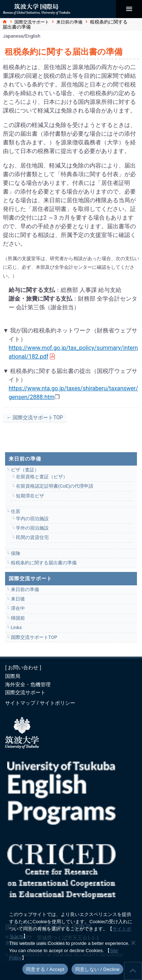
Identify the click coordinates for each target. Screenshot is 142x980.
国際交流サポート (32, 22)
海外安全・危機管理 (28, 684)
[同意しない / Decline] (133, 943)
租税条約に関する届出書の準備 (44, 563)
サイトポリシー (57, 703)
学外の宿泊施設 (32, 528)
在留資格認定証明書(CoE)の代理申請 (55, 486)
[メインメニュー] (129, 9)
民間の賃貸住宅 (32, 537)
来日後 (18, 599)
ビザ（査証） (25, 470)
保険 (16, 553)
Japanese (13, 36)
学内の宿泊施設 (32, 519)
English (33, 36)
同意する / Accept (45, 969)
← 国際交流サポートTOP (35, 417)
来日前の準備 (69, 22)
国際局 (13, 676)
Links (16, 627)
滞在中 (18, 608)
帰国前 (18, 618)
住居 (16, 511)
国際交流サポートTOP (34, 637)
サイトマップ (21, 703)
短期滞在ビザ (30, 496)
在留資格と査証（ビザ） (42, 477)
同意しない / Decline (97, 969)
